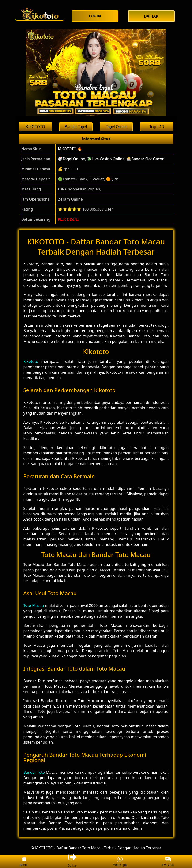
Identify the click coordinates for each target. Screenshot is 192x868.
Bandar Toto (34, 772)
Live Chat (168, 862)
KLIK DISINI (68, 219)
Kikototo (31, 361)
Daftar (72, 861)
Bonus (24, 862)
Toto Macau (34, 605)
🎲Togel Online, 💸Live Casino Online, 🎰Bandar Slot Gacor (111, 159)
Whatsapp (120, 862)
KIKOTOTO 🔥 (70, 149)
